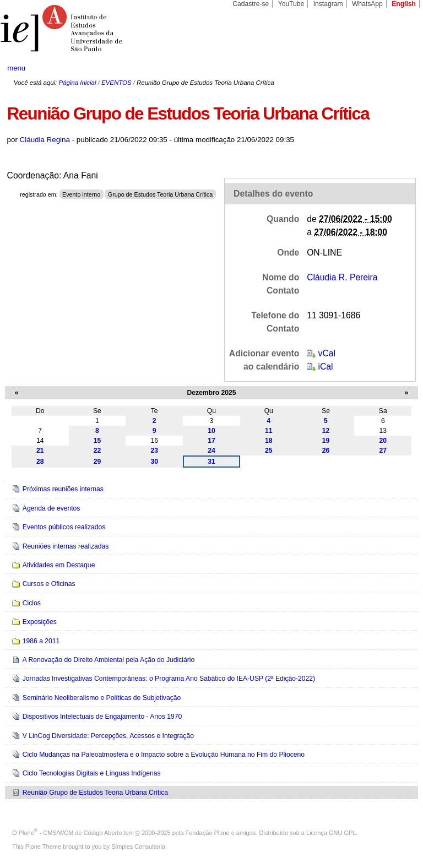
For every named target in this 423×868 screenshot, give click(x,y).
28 (40, 462)
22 (97, 451)
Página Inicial (77, 83)
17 (211, 441)
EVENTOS (116, 83)
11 (269, 431)
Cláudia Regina (45, 140)
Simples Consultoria (138, 847)
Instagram (328, 4)
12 (326, 431)
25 (269, 451)
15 (97, 441)
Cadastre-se (251, 4)
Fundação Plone (208, 833)
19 (326, 441)
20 (383, 441)
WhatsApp (367, 4)
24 (211, 451)
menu (16, 68)
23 (154, 451)
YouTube (291, 4)
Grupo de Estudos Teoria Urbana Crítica (160, 194)
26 (326, 451)
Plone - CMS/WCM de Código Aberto (70, 833)
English (404, 4)
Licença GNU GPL (331, 833)
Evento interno (81, 194)
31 (211, 462)
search (393, 68)
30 (154, 462)
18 (269, 441)
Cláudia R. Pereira (342, 277)
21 (40, 451)
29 (97, 462)
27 (383, 451)
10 (211, 431)
